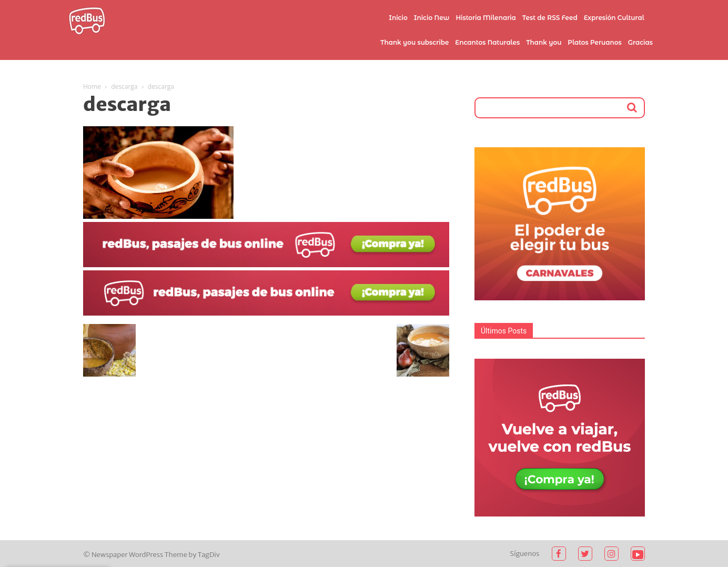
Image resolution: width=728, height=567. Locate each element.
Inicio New (432, 18)
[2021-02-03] (266, 265)
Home (92, 87)
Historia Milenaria (486, 18)
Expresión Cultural (614, 18)
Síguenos (525, 554)
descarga (124, 87)
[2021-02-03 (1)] (266, 313)
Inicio (398, 18)
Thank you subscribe (414, 42)
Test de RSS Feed (550, 18)
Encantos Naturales (487, 42)
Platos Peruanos (594, 42)
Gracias (640, 42)
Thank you (544, 42)
